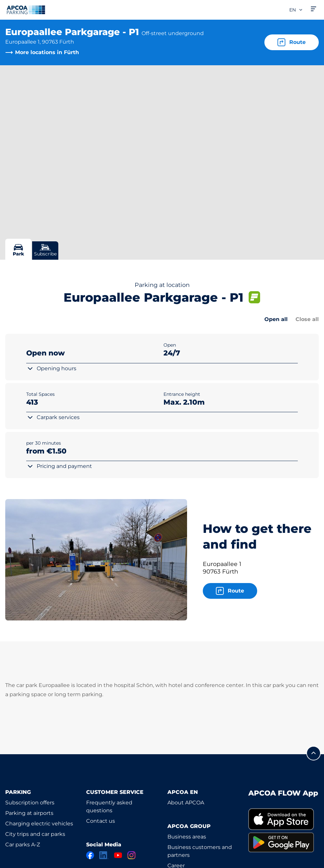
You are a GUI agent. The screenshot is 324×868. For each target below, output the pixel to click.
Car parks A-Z (23, 845)
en (296, 10)
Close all (307, 319)
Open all (276, 319)
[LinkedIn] (104, 855)
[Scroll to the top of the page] (314, 753)
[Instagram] (132, 855)
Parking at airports (29, 813)
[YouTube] (118, 855)
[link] (284, 819)
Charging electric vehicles (39, 824)
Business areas (187, 837)
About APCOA (186, 803)
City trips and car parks (35, 834)
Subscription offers (30, 803)
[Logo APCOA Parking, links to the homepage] (26, 10)
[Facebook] (90, 855)
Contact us (101, 821)
